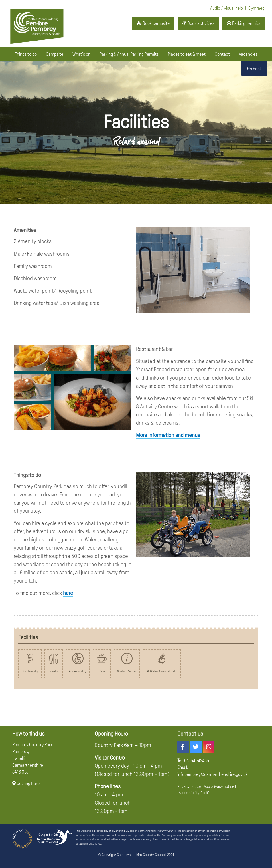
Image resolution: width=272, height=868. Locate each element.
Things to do (26, 54)
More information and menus (168, 435)
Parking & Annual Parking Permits (129, 54)
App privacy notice (219, 786)
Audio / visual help (227, 8)
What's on (81, 54)
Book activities (198, 23)
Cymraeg (256, 8)
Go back (254, 69)
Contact (222, 54)
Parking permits (243, 23)
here (68, 593)
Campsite (55, 54)
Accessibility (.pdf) (194, 793)
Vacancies (248, 54)
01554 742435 (197, 761)
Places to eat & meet (187, 54)
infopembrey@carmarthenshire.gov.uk (213, 774)
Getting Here (26, 783)
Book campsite (153, 23)
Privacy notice (189, 786)
